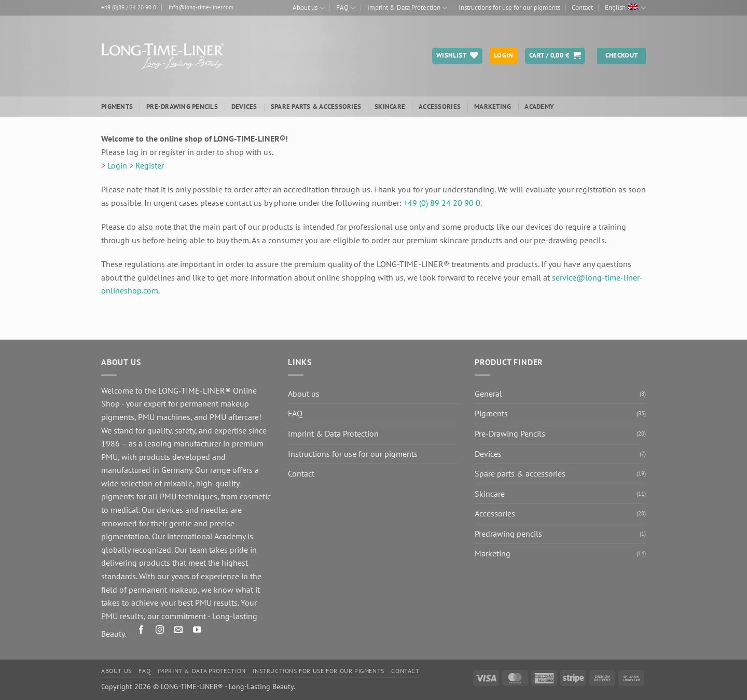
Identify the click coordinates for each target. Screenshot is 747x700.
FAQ (346, 8)
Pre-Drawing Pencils (182, 107)
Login (117, 165)
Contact (582, 8)
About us (308, 8)
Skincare (390, 107)
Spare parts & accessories (316, 107)
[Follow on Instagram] (160, 631)
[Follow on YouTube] (197, 631)
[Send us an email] (179, 631)
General (488, 394)
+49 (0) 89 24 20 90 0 (442, 203)
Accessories (440, 107)
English (625, 8)
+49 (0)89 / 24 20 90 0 (129, 7)
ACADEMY (539, 107)
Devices (244, 107)
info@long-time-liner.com (201, 7)
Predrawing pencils (508, 534)
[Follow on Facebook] (141, 631)
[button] (555, 56)
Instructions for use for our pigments (509, 8)
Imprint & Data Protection (407, 8)
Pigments (117, 107)
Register (150, 165)
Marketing (493, 107)
